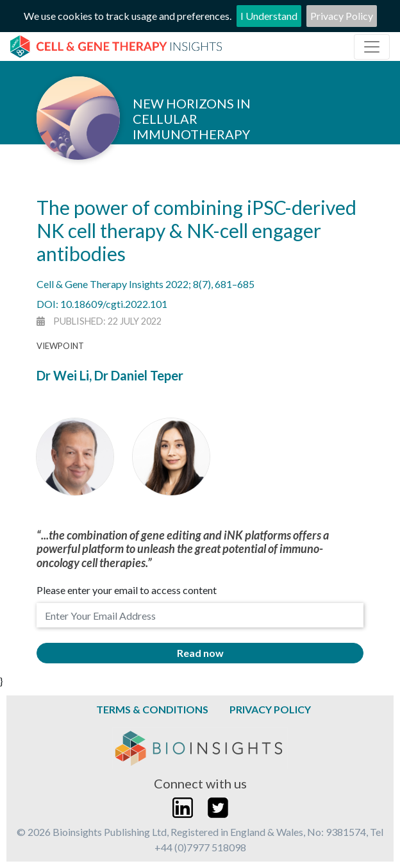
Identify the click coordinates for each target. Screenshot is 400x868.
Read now (200, 653)
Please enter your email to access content (127, 590)
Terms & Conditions (152, 709)
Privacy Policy (342, 16)
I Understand (269, 16)
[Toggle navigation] (372, 47)
